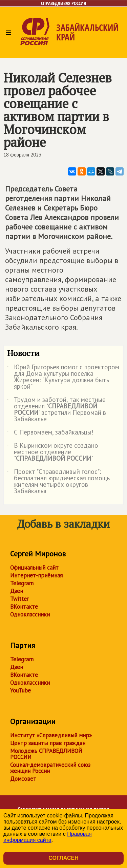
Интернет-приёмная (36, 575)
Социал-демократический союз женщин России (50, 768)
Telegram (22, 583)
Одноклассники (30, 614)
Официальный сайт (34, 568)
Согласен (63, 858)
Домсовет (23, 779)
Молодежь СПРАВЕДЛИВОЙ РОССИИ (46, 754)
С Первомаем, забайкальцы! (50, 433)
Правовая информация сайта (48, 837)
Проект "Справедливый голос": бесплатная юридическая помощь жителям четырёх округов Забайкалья (58, 482)
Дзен (17, 591)
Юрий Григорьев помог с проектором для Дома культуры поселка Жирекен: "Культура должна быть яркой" (63, 377)
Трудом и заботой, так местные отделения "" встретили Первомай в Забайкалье (57, 410)
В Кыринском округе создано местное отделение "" (53, 452)
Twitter (19, 599)
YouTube (20, 690)
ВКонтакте (24, 607)
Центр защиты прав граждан (48, 743)
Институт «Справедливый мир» (51, 735)
